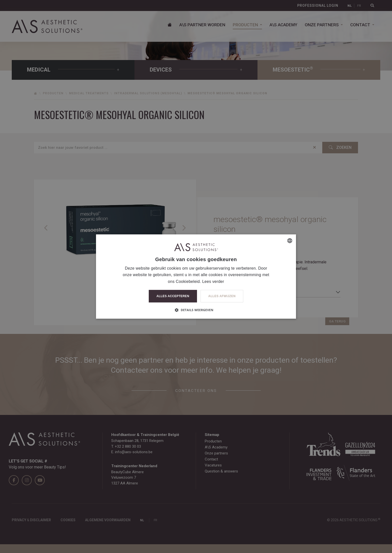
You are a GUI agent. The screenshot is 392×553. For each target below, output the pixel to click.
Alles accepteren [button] (173, 296)
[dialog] (196, 277)
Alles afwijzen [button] (222, 296)
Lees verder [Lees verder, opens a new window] (213, 282)
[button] (196, 310)
